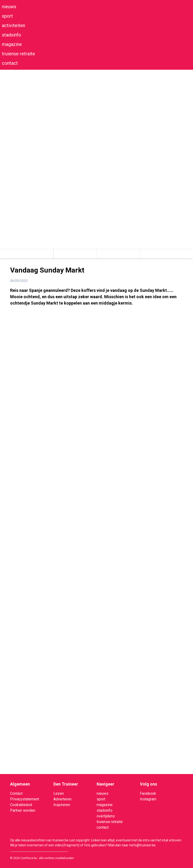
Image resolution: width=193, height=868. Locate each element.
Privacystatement (25, 799)
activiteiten (14, 25)
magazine (12, 44)
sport (7, 16)
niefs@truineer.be (142, 845)
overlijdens (106, 816)
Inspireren (62, 805)
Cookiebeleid (21, 805)
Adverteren (62, 799)
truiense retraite (18, 54)
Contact (16, 793)
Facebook (148, 793)
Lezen (59, 793)
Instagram (148, 799)
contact (10, 63)
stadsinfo (12, 35)
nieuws (9, 7)
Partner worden (23, 810)
